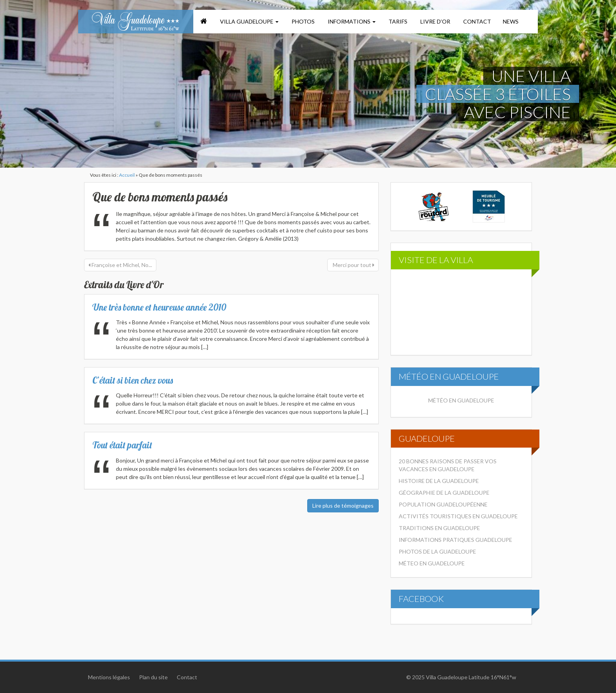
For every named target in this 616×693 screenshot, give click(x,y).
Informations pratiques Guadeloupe (456, 540)
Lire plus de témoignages (343, 506)
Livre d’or (435, 21)
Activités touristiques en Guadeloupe (458, 516)
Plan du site (153, 677)
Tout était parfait (122, 445)
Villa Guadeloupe (249, 21)
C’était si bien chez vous (133, 380)
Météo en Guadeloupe (461, 400)
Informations (351, 21)
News (511, 21)
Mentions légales (109, 677)
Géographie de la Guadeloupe (444, 493)
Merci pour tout (353, 265)
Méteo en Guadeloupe (432, 563)
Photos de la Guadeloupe (437, 551)
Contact (477, 21)
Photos (302, 21)
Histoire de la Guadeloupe (439, 481)
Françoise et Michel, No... (120, 265)
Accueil (127, 175)
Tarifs (397, 21)
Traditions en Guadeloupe (439, 528)
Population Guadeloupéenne (443, 504)
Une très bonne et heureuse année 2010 (159, 307)
